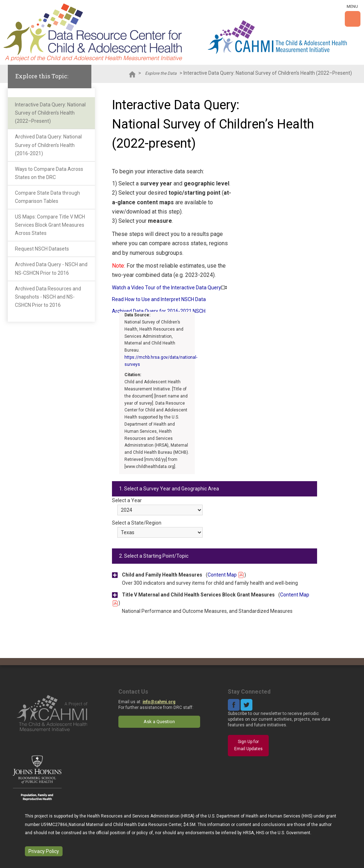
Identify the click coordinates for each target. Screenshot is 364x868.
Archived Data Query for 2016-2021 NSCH (159, 311)
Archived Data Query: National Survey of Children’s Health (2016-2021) (48, 145)
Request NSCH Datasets (42, 249)
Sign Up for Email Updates (248, 745)
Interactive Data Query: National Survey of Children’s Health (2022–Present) (50, 113)
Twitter (247, 705)
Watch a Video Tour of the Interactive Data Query (167, 288)
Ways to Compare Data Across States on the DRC (49, 173)
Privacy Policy (44, 851)
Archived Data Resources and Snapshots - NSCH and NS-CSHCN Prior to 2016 (48, 297)
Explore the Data (161, 73)
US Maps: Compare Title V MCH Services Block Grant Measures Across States (50, 225)
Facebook (234, 705)
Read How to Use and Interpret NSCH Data (159, 299)
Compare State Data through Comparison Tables (47, 197)
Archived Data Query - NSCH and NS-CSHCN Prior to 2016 (51, 269)
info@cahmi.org (159, 702)
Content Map (226, 575)
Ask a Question (159, 722)
